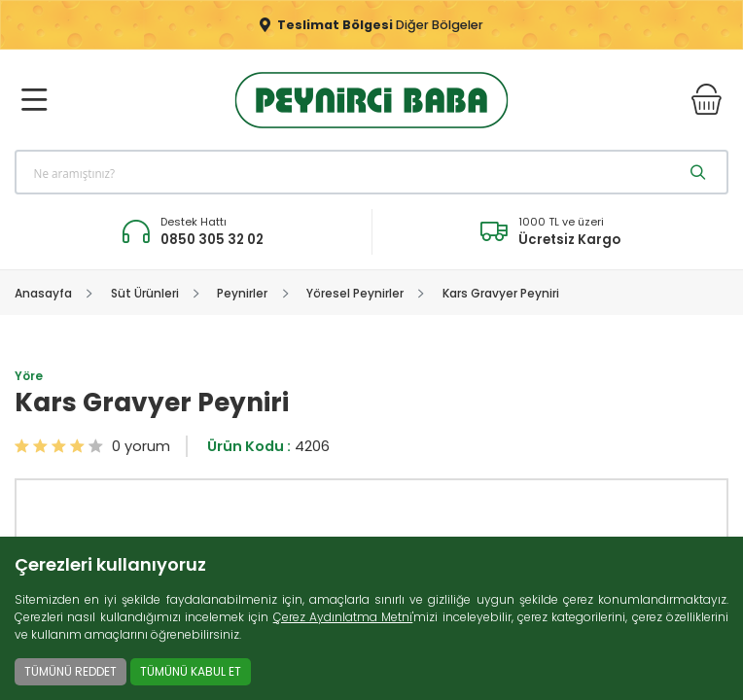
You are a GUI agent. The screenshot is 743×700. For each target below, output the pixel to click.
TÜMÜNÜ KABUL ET (191, 671)
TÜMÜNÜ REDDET (71, 671)
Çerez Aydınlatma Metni (343, 617)
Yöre (29, 376)
